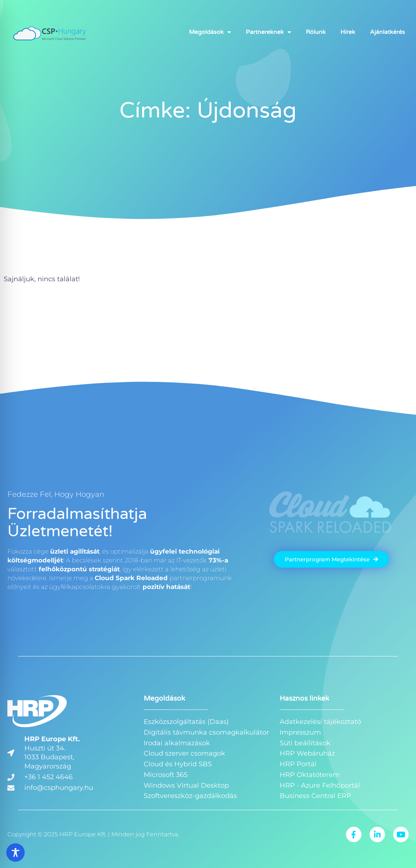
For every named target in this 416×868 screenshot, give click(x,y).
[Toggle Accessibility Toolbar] (15, 853)
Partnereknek (268, 32)
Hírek (348, 32)
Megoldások (210, 32)
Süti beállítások (305, 743)
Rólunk (316, 32)
